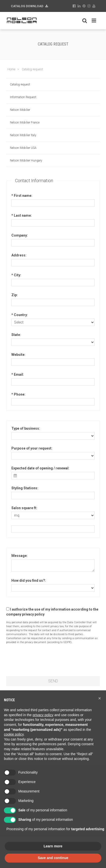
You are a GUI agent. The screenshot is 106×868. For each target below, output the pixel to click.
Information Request (23, 97)
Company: (20, 235)
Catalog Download (29, 6)
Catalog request (20, 84)
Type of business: (26, 428)
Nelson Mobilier (20, 110)
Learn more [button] (53, 846)
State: (16, 335)
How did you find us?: (29, 580)
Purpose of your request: (32, 448)
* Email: (18, 374)
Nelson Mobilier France (25, 123)
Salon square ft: (24, 508)
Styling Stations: (25, 488)
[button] (100, 698)
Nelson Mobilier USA (23, 148)
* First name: (22, 196)
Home (11, 69)
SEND (53, 681)
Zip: (15, 295)
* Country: (20, 315)
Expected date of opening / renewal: (40, 468)
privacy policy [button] (43, 715)
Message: (20, 556)
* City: (16, 275)
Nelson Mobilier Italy (23, 135)
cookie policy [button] (14, 734)
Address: (19, 255)
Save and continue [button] (53, 858)
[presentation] (44, 660)
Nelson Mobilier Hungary (26, 161)
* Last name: (22, 215)
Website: (18, 355)
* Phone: (18, 394)
